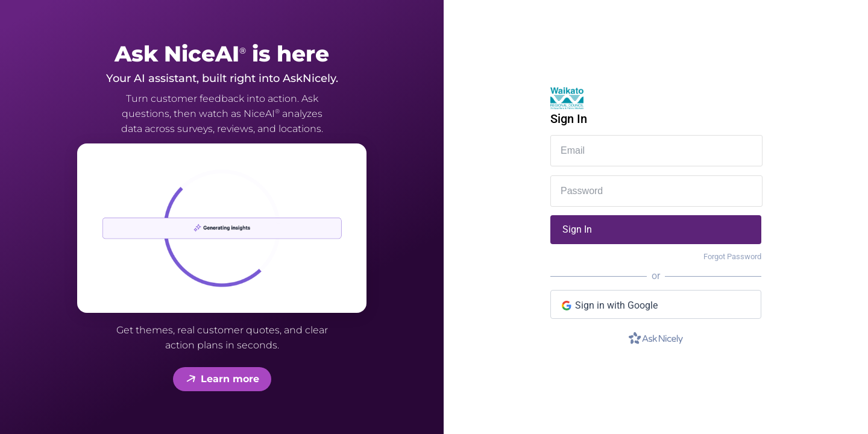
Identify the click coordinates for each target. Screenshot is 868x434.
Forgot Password (732, 256)
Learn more (222, 379)
